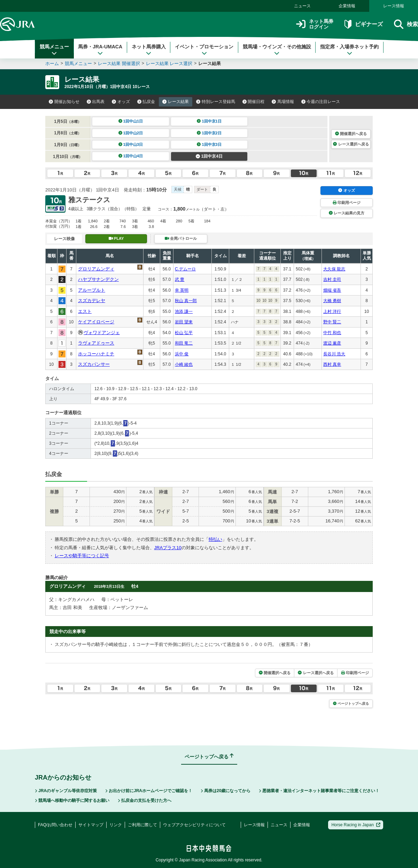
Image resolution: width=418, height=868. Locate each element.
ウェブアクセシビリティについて (194, 825)
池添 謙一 (184, 311)
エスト (85, 311)
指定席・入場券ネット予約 (349, 50)
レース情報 (394, 6)
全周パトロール (181, 238)
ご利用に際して (142, 825)
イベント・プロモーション (204, 50)
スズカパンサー (94, 364)
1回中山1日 (131, 121)
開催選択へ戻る (351, 134)
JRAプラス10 (168, 548)
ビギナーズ (363, 24)
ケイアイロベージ (96, 322)
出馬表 (96, 102)
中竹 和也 (332, 333)
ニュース (302, 6)
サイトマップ (91, 825)
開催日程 (254, 102)
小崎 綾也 (184, 364)
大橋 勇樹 (332, 301)
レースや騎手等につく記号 (82, 556)
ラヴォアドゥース (96, 343)
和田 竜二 (184, 343)
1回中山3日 (131, 144)
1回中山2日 (131, 133)
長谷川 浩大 (334, 354)
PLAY (116, 238)
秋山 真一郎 (186, 301)
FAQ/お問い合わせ (55, 825)
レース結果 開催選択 (119, 64)
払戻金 (146, 102)
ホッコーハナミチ (96, 354)
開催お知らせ (64, 102)
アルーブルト (92, 290)
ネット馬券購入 (149, 50)
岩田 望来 (184, 322)
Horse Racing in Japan (356, 825)
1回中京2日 (209, 133)
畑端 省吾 (332, 290)
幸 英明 (182, 290)
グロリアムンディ (96, 269)
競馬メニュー (54, 50)
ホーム (52, 64)
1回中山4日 (131, 156)
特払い (215, 539)
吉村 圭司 (332, 279)
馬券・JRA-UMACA (100, 50)
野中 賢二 (332, 322)
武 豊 (180, 279)
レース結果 (176, 102)
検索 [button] (406, 24)
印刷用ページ (347, 203)
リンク (116, 825)
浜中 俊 (182, 354)
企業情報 (347, 6)
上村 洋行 (332, 311)
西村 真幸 (332, 364)
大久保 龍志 (334, 269)
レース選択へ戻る (351, 144)
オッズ (121, 102)
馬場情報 (283, 102)
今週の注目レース (321, 102)
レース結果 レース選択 (169, 64)
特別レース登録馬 (216, 102)
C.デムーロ (185, 269)
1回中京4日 (209, 156)
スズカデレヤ (92, 301)
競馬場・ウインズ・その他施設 (277, 50)
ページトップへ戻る (351, 704)
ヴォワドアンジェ (102, 333)
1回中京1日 (209, 121)
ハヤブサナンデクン (98, 279)
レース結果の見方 (347, 213)
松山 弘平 (184, 333)
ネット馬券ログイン (315, 24)
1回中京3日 (209, 144)
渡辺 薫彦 (332, 343)
